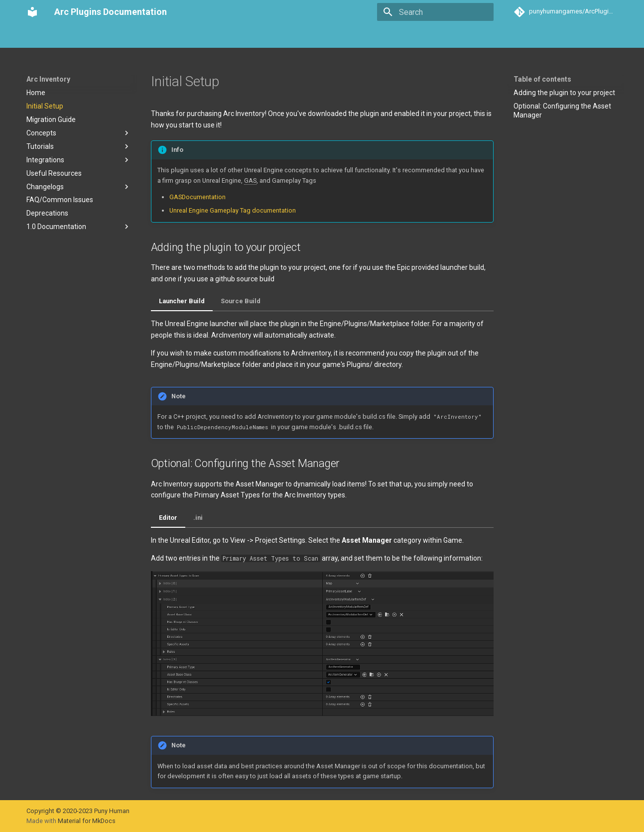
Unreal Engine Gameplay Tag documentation (233, 210)
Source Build (241, 301)
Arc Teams (128, 36)
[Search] (435, 12)
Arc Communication (189, 36)
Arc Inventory (78, 36)
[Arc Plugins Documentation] (32, 12)
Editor (168, 518)
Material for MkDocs (87, 821)
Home (36, 36)
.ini (198, 518)
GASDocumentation (197, 197)
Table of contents (542, 79)
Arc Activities (253, 36)
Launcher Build (182, 301)
